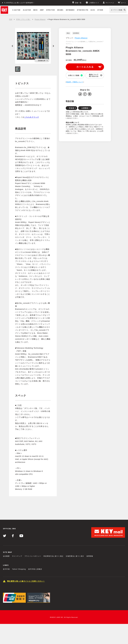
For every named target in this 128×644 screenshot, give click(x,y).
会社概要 (6, 556)
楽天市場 (6, 569)
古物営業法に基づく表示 (75, 556)
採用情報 (90, 556)
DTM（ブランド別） (23, 19)
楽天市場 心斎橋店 (35, 569)
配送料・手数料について (75, 82)
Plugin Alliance (40, 19)
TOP (11, 19)
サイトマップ (17, 556)
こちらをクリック (32, 117)
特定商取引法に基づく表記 (53, 556)
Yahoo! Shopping (19, 569)
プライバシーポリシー (33, 556)
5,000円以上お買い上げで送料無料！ (20, 3)
